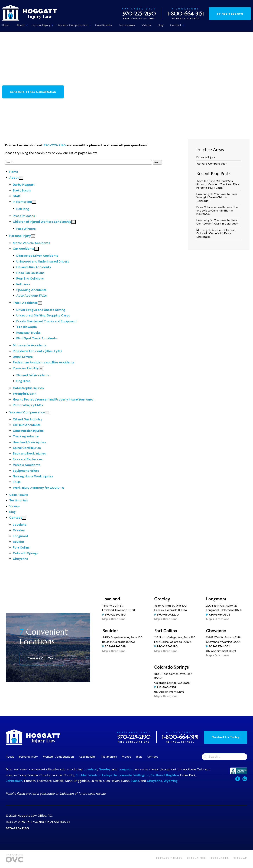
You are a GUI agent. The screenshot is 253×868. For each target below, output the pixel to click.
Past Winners (26, 229)
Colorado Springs (26, 553)
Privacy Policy (169, 858)
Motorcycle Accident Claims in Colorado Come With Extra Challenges (216, 233)
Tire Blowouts (27, 327)
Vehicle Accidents (27, 465)
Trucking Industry (26, 436)
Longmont (20, 536)
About (21, 25)
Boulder (19, 542)
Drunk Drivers (23, 357)
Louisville (125, 775)
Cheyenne (20, 559)
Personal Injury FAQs (28, 405)
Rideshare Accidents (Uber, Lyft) (37, 351)
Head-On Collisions (30, 273)
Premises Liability (26, 368)
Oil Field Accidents (27, 425)
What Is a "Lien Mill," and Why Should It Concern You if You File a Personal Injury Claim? (218, 184)
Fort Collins (21, 547)
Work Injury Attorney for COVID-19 (38, 488)
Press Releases (24, 216)
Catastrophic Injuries (28, 388)
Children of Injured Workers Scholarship (42, 222)
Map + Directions (114, 619)
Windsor (95, 775)
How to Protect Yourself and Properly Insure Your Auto (53, 399)
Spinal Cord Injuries (27, 448)
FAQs (17, 482)
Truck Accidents (25, 303)
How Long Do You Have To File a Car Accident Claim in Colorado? (217, 222)
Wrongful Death (25, 394)
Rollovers (23, 284)
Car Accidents (24, 249)
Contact (176, 25)
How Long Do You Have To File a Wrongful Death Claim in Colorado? (217, 197)
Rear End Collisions (30, 278)
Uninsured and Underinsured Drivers (43, 261)
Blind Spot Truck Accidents (37, 338)
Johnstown (14, 781)
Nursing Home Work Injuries (33, 476)
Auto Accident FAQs (32, 296)
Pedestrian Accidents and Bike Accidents (44, 362)
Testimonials (127, 25)
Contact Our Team (42, 658)
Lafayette (110, 775)
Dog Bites (23, 381)
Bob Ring (23, 209)
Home (6, 25)
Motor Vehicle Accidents (31, 243)
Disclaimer (197, 858)
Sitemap (240, 858)
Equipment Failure (26, 471)
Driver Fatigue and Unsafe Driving (41, 310)
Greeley (19, 530)
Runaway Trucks (28, 333)
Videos (146, 25)
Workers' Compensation (73, 25)
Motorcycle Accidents (30, 345)
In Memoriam (22, 202)
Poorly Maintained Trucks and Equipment (47, 321)
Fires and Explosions (28, 459)
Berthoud (158, 775)
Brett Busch (22, 190)
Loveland (20, 525)
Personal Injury (41, 25)
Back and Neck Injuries (29, 453)
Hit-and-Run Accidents (34, 267)
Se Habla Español (230, 14)
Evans (135, 781)
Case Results (103, 25)
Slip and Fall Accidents (33, 375)
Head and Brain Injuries (29, 442)
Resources (220, 858)
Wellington (141, 775)
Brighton (172, 775)
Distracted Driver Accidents (37, 256)
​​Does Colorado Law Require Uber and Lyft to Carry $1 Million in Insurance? (218, 211)
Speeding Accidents (31, 290)
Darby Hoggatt (24, 185)
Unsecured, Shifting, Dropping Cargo (43, 315)
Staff (17, 196)
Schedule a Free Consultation (33, 92)
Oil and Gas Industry (28, 419)
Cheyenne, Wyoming (162, 781)
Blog (160, 25)
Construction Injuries (28, 431)
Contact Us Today (226, 737)
